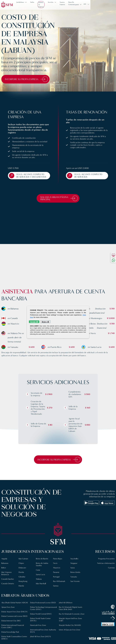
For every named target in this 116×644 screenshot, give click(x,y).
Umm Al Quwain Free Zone (70, 638)
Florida (21, 576)
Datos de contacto (88, 4)
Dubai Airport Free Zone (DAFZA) (15, 617)
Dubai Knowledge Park (10, 638)
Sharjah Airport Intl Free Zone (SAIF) (71, 627)
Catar (38, 573)
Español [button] (101, 4)
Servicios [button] (59, 4)
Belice (4, 571)
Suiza (73, 571)
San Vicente (75, 585)
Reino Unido (75, 576)
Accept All (34, 322)
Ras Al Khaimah (59, 585)
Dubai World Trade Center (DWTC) (41, 630)
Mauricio (57, 571)
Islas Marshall (41, 587)
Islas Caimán (24, 562)
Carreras (111, 571)
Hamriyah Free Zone (38, 635)
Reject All (45, 322)
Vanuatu (74, 580)
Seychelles (75, 562)
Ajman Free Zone (8, 613)
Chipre (21, 567)
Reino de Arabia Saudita (42, 568)
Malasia (39, 582)
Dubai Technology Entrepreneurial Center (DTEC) (42, 618)
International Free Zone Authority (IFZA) (43, 641)
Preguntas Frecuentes (106, 562)
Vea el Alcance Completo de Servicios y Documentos (27, 177)
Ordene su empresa (46, 4)
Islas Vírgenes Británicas (7, 577)
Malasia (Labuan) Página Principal (59, 201)
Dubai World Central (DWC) (41, 624)
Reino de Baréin (42, 562)
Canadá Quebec (8, 582)
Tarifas (34, 4)
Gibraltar (22, 580)
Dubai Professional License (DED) (43, 613)
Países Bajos (58, 562)
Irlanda (21, 589)
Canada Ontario (8, 587)
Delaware (22, 571)
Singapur (74, 567)
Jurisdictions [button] (22, 4)
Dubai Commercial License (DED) (15, 622)
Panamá (56, 576)
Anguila (4, 562)
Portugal (56, 580)
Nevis (55, 567)
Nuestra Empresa (73, 4)
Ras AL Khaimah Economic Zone (72, 622)
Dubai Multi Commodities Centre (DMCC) (43, 607)
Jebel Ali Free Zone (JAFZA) (70, 606)
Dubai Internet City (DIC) (11, 626)
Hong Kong (23, 585)
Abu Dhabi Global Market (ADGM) (11, 607)
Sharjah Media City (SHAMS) (70, 633)
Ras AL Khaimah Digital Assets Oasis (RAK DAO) (71, 616)
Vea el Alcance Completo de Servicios (85, 178)
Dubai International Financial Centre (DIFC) (13, 632)
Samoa (56, 589)
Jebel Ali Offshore (66, 611)
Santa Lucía (40, 578)
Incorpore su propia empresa (28, 79)
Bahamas (5, 567)
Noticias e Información (106, 567)
